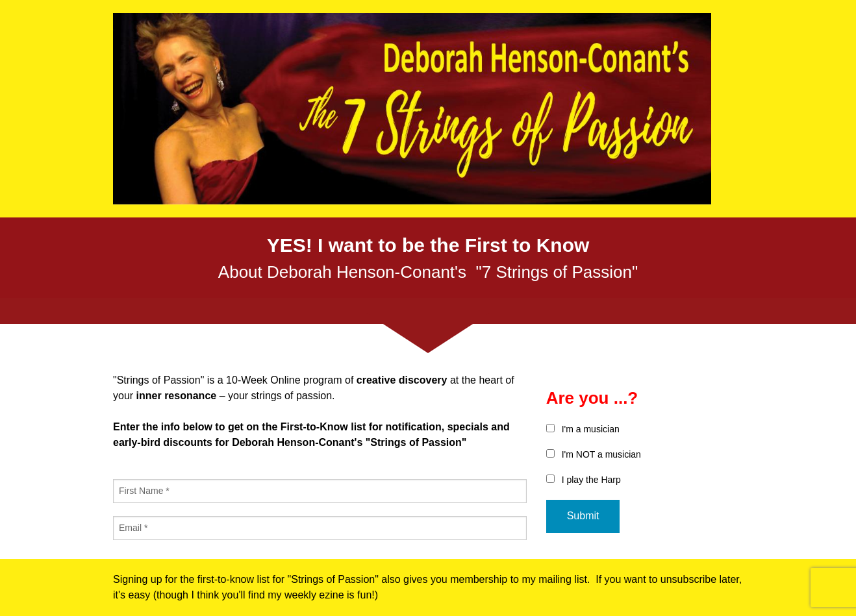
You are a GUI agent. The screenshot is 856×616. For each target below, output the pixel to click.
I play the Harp (591, 480)
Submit (583, 516)
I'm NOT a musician (601, 454)
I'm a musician (591, 429)
